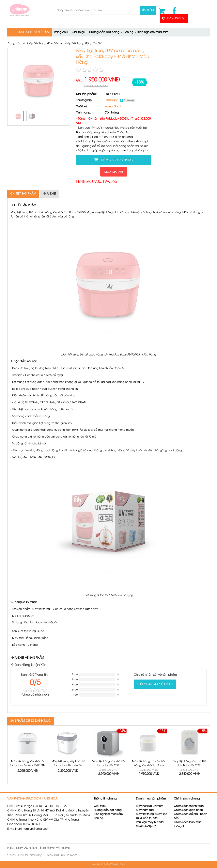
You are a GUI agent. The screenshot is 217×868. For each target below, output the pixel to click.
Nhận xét (49, 194)
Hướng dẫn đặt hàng (104, 32)
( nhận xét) (35, 695)
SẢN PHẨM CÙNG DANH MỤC (30, 721)
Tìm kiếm (148, 10)
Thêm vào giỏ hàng (117, 160)
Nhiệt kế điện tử (146, 827)
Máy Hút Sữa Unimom (62, 855)
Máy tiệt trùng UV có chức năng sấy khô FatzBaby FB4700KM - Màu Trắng (149, 765)
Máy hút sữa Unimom (150, 806)
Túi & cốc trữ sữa (147, 818)
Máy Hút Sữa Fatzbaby (26, 855)
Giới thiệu (78, 32)
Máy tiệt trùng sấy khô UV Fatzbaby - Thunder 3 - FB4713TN (68, 765)
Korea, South (113, 107)
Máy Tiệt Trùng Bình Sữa (43, 44)
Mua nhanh (114, 172)
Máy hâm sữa (145, 810)
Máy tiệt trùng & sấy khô (152, 814)
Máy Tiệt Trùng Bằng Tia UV (83, 44)
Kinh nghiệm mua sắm (153, 32)
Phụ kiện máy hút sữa (150, 822)
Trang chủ (61, 32)
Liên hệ (128, 32)
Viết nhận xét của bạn (155, 685)
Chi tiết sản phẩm (23, 194)
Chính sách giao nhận (188, 810)
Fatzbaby (111, 100)
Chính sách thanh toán (189, 806)
